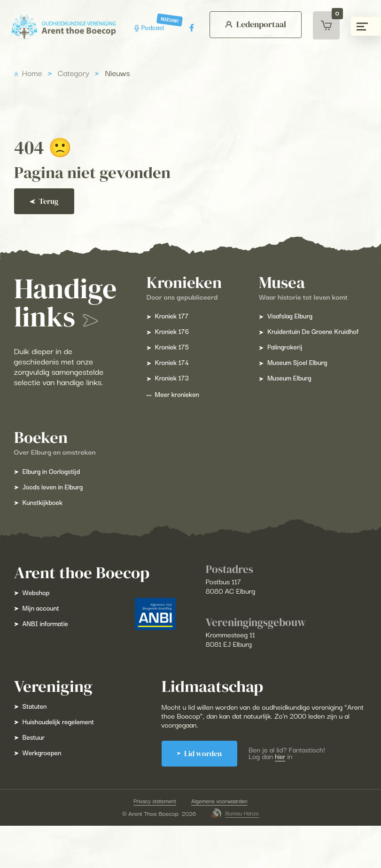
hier (289, 798)
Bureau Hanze (235, 855)
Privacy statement (152, 842)
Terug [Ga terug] (54, 201)
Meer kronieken (234, 400)
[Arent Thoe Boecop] (62, 27)
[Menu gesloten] (366, 26)
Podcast (148, 27)
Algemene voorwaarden (221, 842)
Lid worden (205, 795)
